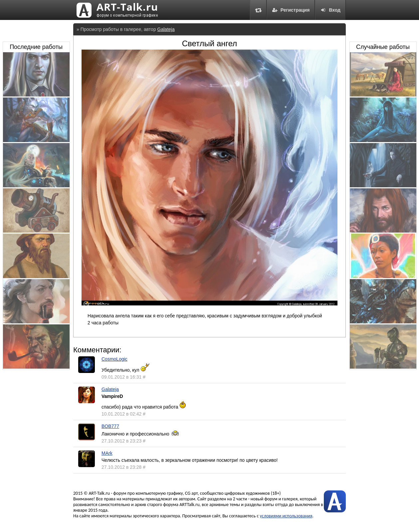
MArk (107, 453)
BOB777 (110, 426)
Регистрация (291, 10)
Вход (330, 10)
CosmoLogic (114, 359)
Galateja (166, 29)
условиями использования (286, 516)
